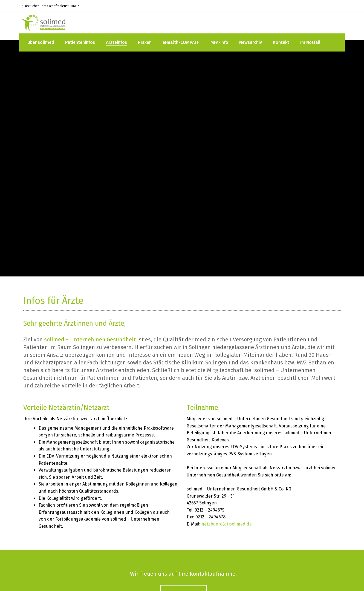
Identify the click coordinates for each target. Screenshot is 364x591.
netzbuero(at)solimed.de (227, 524)
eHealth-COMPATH (181, 42)
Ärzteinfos (116, 42)
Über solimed (41, 42)
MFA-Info (219, 42)
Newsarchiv (251, 42)
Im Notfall (310, 42)
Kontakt (281, 42)
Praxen (145, 42)
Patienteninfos (80, 42)
